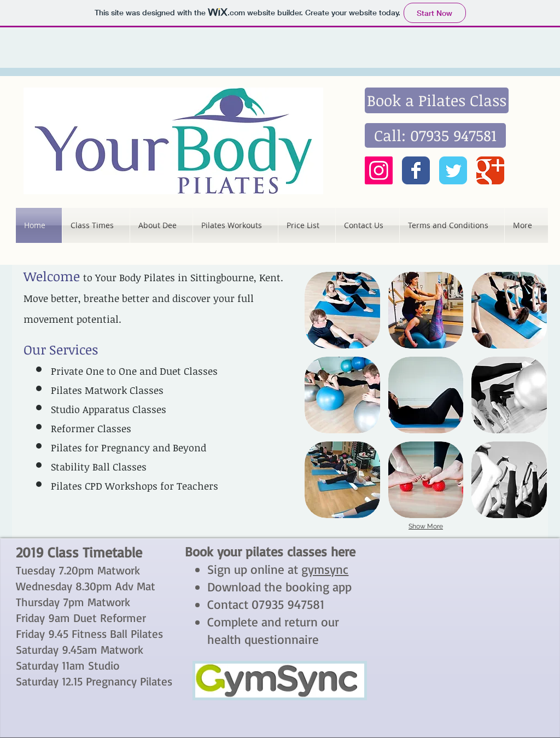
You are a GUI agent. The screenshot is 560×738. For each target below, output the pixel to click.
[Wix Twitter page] (453, 170)
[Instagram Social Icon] (379, 170)
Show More (426, 526)
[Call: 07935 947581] (435, 135)
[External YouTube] (460, 601)
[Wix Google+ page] (490, 170)
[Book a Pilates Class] (437, 100)
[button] (342, 310)
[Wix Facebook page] (416, 170)
